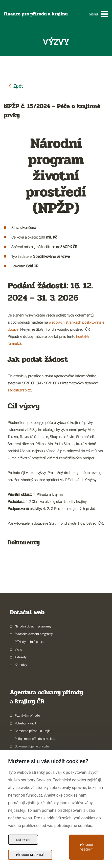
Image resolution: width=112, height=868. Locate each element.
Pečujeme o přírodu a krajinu (35, 739)
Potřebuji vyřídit (25, 723)
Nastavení (23, 840)
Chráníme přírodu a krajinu (34, 731)
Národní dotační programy (33, 626)
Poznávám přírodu (27, 715)
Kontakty (21, 665)
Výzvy (18, 649)
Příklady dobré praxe (29, 642)
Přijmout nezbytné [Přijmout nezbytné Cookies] (30, 855)
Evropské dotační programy (34, 634)
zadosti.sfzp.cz (19, 390)
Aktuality (20, 657)
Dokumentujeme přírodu (32, 746)
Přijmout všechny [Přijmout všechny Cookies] (87, 847)
